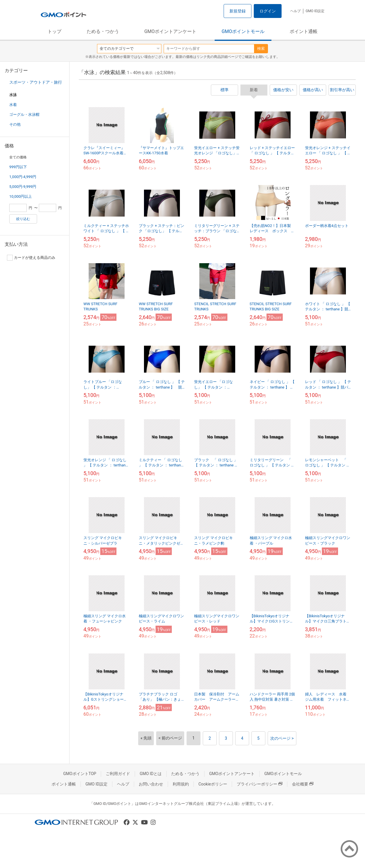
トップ (54, 31)
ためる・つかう (103, 31)
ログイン (268, 11)
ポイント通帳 (304, 31)
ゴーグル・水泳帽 (24, 115)
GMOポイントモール (243, 31)
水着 (13, 105)
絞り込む (23, 219)
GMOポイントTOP (80, 774)
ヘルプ (295, 11)
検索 (261, 48)
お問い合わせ (151, 784)
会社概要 (303, 784)
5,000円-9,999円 (23, 187)
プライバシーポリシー (260, 784)
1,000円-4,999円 (23, 177)
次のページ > (282, 738)
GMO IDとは (151, 774)
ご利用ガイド (118, 774)
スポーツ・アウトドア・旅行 (36, 82)
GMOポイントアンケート (170, 31)
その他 (15, 124)
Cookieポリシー (213, 784)
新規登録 (238, 11)
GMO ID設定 (315, 11)
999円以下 (18, 167)
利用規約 (181, 784)
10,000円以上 (21, 196)
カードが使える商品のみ (31, 258)
